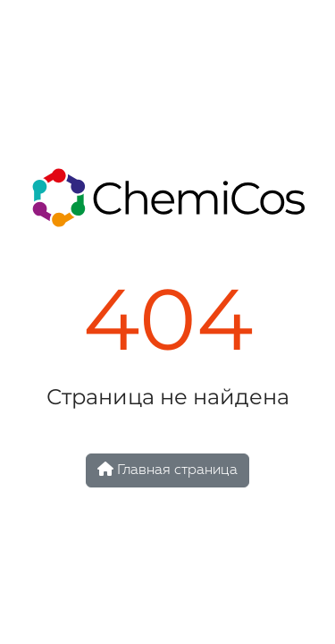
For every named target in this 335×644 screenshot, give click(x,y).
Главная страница (167, 470)
